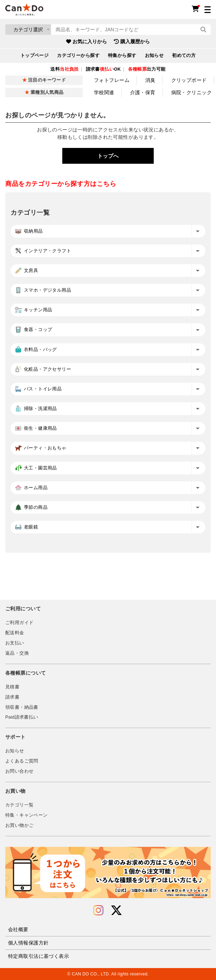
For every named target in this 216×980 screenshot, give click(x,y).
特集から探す (122, 56)
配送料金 (15, 633)
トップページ (35, 56)
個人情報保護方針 (28, 943)
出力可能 (147, 69)
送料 (64, 69)
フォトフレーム (112, 80)
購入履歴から (132, 41)
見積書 (12, 687)
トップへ (108, 156)
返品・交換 (17, 653)
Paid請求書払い (22, 717)
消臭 (150, 80)
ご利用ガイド (19, 623)
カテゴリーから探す (78, 56)
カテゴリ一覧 (19, 805)
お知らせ (154, 56)
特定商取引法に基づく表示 (39, 956)
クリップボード (189, 80)
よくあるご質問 (22, 761)
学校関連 (104, 92)
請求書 (12, 697)
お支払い (15, 643)
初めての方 (184, 56)
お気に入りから (87, 41)
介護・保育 (143, 92)
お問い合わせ (19, 771)
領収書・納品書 (22, 707)
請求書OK (103, 69)
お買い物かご (19, 825)
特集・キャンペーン (26, 815)
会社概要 (18, 929)
